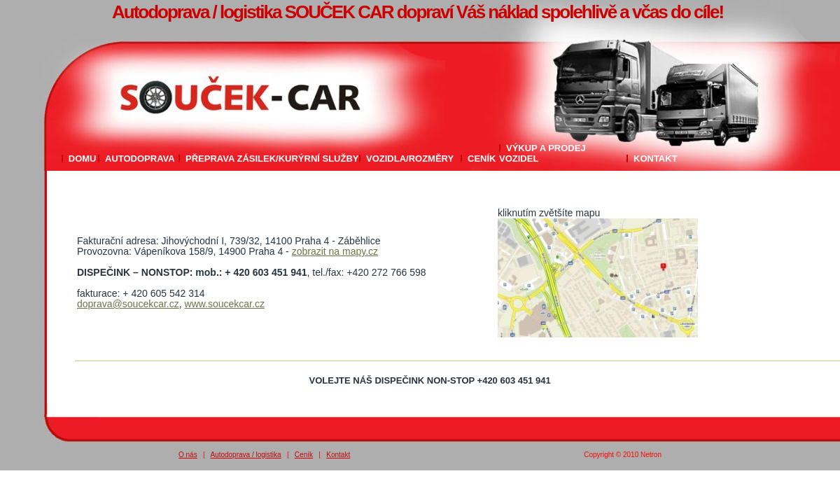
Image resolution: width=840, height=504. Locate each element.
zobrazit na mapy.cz (335, 251)
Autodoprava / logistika (245, 455)
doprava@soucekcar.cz (128, 304)
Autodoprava (140, 159)
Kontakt (656, 159)
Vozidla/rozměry (410, 159)
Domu (83, 159)
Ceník (482, 159)
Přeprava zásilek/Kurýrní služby (272, 159)
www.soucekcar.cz (225, 304)
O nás (188, 455)
